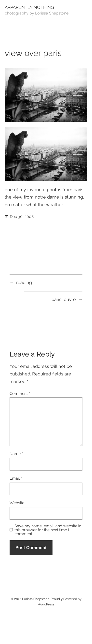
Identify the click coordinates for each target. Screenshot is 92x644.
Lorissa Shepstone (36, 599)
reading (24, 282)
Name (16, 454)
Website (17, 503)
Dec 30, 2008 (22, 217)
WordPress (46, 604)
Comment (20, 394)
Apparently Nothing (29, 7)
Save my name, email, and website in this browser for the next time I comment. (48, 530)
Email (16, 478)
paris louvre (64, 299)
